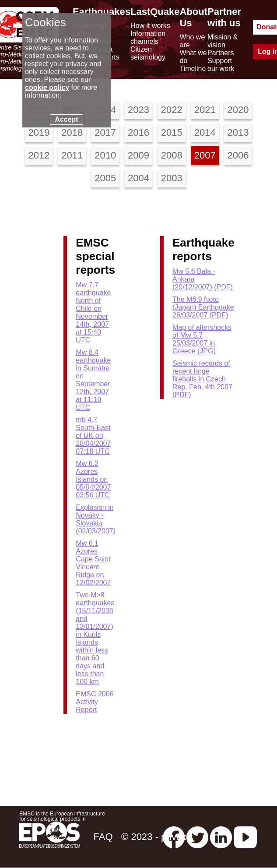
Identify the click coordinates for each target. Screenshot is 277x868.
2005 (105, 178)
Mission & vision (223, 41)
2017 (105, 132)
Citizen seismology (148, 53)
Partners (221, 53)
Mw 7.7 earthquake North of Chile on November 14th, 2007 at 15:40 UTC (93, 312)
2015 (172, 132)
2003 (172, 178)
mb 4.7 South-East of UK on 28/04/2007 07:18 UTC (93, 436)
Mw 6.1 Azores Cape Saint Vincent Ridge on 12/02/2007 (93, 563)
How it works (150, 26)
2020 (238, 110)
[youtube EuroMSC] (245, 837)
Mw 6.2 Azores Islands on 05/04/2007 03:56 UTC (93, 479)
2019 (39, 132)
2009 (138, 155)
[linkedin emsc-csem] (221, 837)
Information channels (148, 37)
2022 (172, 110)
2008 (172, 155)
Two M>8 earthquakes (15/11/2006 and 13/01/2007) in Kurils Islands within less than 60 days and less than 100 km (95, 638)
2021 (205, 110)
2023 (138, 110)
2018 (72, 132)
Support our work (221, 65)
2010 (105, 155)
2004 (138, 178)
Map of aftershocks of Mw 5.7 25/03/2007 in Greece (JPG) (202, 339)
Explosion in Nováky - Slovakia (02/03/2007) (96, 519)
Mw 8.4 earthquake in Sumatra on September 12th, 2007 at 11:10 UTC (93, 380)
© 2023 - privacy (156, 837)
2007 (205, 155)
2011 (72, 155)
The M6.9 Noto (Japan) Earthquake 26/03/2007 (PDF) (203, 307)
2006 (238, 155)
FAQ (103, 837)
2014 (205, 132)
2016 (138, 132)
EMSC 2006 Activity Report (95, 702)
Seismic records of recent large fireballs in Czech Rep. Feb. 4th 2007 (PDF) (202, 379)
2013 (238, 132)
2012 (39, 155)
